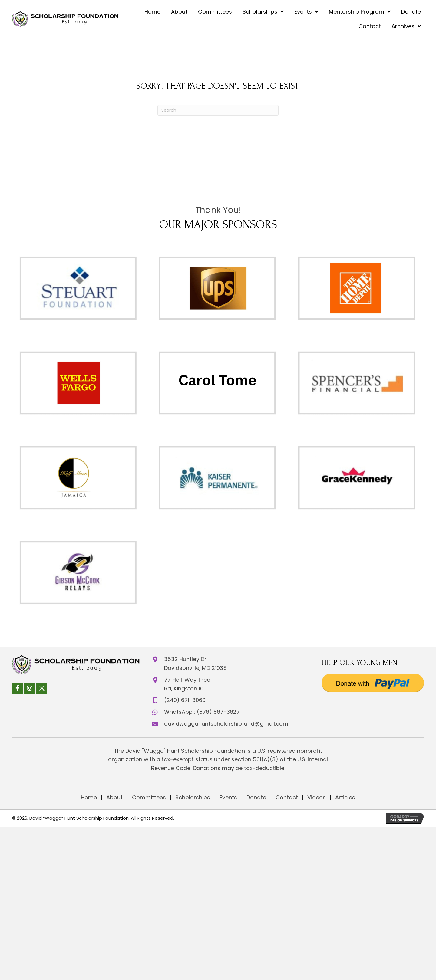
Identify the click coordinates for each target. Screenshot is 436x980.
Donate (256, 798)
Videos (317, 798)
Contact (287, 798)
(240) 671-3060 (185, 700)
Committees (149, 798)
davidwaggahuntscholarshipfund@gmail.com (226, 724)
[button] (17, 686)
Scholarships (193, 798)
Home (89, 798)
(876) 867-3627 (218, 712)
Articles (345, 798)
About (114, 798)
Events (228, 798)
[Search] (218, 110)
